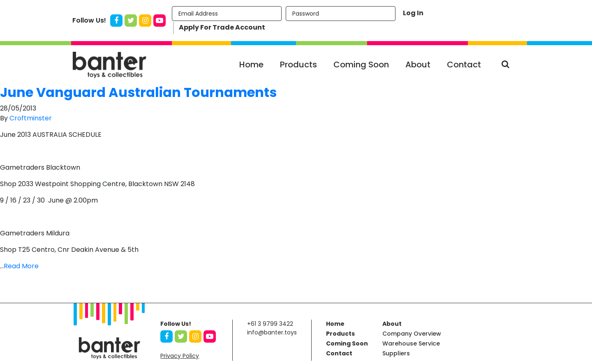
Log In (413, 13)
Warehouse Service (411, 343)
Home (251, 65)
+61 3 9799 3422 (270, 324)
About (418, 65)
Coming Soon (361, 65)
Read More (21, 266)
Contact (464, 65)
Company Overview (412, 334)
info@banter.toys (272, 332)
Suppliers (396, 353)
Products (298, 65)
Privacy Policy (180, 356)
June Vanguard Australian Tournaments (138, 92)
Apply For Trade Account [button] (222, 27)
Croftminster (31, 118)
